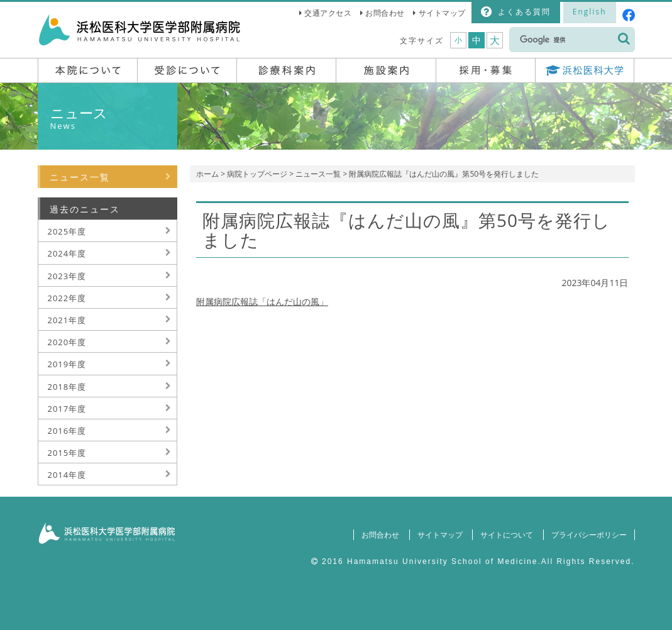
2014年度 (67, 475)
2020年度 (67, 342)
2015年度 (67, 453)
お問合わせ (385, 13)
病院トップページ (257, 174)
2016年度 (67, 431)
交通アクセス (328, 13)
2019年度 (67, 364)
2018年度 (67, 387)
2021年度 (67, 320)
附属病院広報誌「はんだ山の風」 (262, 301)
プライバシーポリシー (589, 535)
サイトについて (507, 535)
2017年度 (67, 409)
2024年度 (67, 253)
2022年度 (67, 298)
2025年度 (67, 231)
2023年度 (67, 276)
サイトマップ (442, 13)
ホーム (207, 174)
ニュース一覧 (318, 174)
